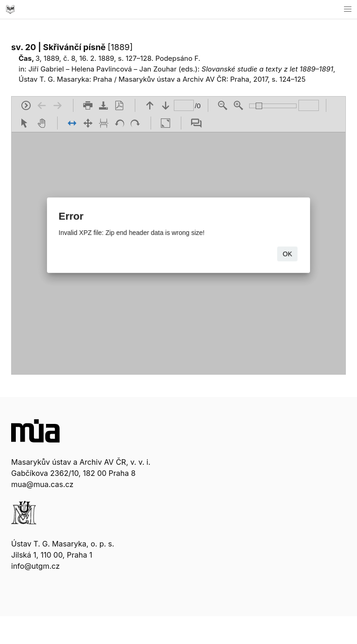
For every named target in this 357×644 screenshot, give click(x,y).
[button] (348, 9)
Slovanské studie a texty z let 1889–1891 (268, 69)
